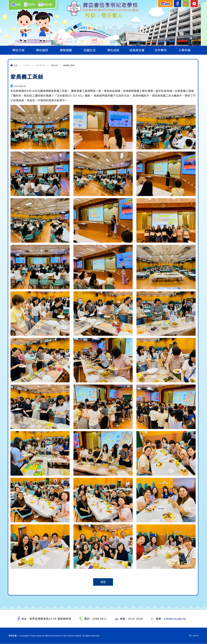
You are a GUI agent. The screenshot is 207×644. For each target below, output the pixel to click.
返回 (103, 582)
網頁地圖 (46, 4)
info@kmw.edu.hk (175, 619)
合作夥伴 (27, 65)
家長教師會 (40, 65)
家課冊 (30, 4)
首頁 (16, 4)
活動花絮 (54, 65)
